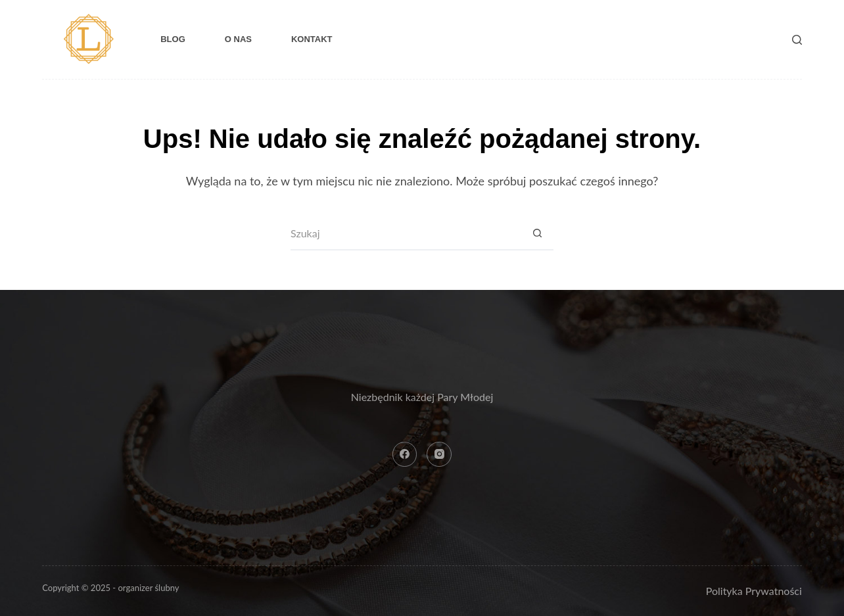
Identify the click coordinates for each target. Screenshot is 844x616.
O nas (238, 39)
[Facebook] (405, 454)
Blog (173, 39)
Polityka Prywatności (754, 591)
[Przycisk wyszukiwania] (537, 234)
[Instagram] (439, 454)
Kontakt (312, 39)
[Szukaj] (797, 40)
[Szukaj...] (406, 234)
